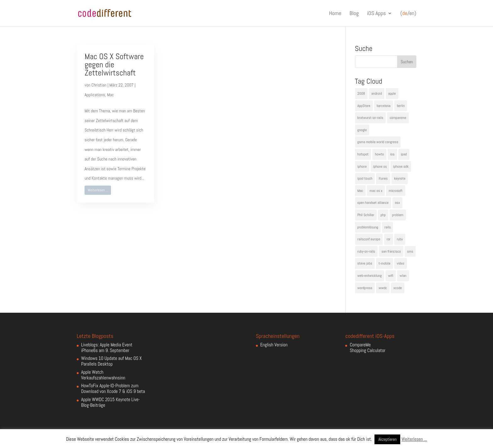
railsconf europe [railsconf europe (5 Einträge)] (369, 239)
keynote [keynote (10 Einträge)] (400, 178)
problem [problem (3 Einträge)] (398, 215)
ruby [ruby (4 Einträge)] (400, 239)
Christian (99, 85)
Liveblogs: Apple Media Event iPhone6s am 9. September (107, 347)
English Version (274, 345)
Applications (95, 95)
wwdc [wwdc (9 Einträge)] (383, 288)
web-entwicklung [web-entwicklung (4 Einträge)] (370, 276)
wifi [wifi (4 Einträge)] (391, 276)
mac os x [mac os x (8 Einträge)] (376, 191)
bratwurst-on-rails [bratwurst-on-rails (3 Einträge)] (370, 118)
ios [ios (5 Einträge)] (392, 154)
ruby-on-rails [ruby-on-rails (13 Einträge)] (366, 251)
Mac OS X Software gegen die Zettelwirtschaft (114, 65)
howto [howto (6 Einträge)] (379, 154)
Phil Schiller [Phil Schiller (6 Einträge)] (366, 215)
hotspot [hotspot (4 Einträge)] (363, 154)
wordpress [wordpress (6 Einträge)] (365, 288)
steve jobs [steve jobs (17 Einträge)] (365, 263)
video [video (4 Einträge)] (401, 263)
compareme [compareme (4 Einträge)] (398, 118)
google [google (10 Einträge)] (362, 130)
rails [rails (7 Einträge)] (388, 227)
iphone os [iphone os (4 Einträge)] (380, 166)
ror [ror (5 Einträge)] (389, 239)
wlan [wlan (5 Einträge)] (403, 276)
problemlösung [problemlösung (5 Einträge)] (368, 227)
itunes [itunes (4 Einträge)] (383, 178)
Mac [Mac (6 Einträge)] (360, 191)
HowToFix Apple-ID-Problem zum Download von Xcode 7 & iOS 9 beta (113, 388)
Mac (110, 95)
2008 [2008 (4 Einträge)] (361, 93)
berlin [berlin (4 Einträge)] (401, 106)
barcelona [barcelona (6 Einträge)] (384, 106)
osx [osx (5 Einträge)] (397, 203)
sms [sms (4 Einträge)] (410, 251)
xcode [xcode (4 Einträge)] (398, 288)
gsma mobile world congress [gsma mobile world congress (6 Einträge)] (378, 142)
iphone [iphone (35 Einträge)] (362, 166)
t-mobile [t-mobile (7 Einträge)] (385, 263)
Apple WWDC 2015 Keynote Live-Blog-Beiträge (111, 402)
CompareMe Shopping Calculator (367, 347)
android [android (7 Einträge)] (377, 93)
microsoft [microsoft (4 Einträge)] (396, 191)
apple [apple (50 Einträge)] (392, 93)
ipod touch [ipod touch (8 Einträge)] (365, 178)
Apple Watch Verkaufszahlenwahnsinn (103, 375)
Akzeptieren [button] (387, 439)
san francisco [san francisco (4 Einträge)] (391, 251)
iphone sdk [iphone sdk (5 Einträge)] (401, 166)
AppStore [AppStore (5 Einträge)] (364, 106)
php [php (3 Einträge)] (383, 215)
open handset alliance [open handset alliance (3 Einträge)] (373, 203)
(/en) (408, 14)
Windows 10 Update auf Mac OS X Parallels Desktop (111, 361)
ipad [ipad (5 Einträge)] (404, 154)
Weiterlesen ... (98, 190)
